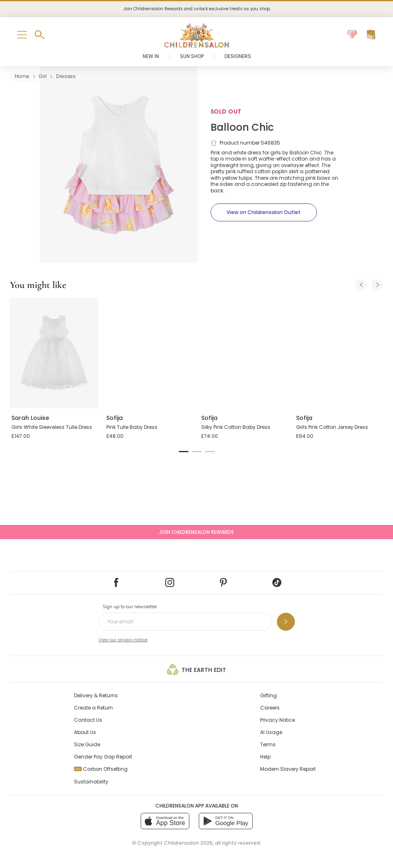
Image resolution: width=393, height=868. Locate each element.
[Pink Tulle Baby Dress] (149, 353)
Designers (238, 56)
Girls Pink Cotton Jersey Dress (332, 427)
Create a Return (93, 708)
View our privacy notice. (123, 640)
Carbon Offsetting (101, 769)
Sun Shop (192, 56)
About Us (85, 732)
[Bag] (371, 35)
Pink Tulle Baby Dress (132, 427)
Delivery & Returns (96, 695)
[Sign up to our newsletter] (286, 622)
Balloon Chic (242, 127)
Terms (268, 744)
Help (265, 757)
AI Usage (271, 732)
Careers (270, 708)
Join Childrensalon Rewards (196, 532)
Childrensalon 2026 (188, 843)
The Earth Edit (196, 669)
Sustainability (91, 782)
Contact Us (88, 720)
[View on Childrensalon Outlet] (264, 212)
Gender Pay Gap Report (103, 757)
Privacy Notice (277, 720)
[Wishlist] (352, 35)
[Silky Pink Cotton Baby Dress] (244, 353)
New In (151, 56)
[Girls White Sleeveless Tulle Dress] (54, 353)
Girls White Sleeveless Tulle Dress (52, 427)
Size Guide (87, 744)
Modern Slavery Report (288, 769)
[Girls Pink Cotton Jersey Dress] (339, 353)
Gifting (268, 695)
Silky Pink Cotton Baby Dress (236, 427)
